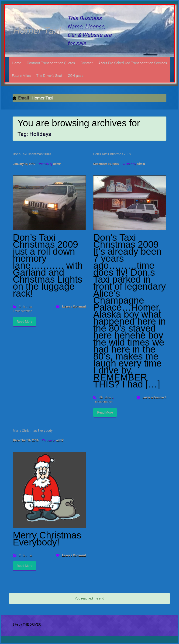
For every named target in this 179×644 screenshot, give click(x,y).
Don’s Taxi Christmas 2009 (32, 154)
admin (57, 164)
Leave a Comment (74, 307)
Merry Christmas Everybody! (33, 431)
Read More (25, 322)
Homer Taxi (36, 31)
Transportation (22, 311)
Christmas (26, 307)
